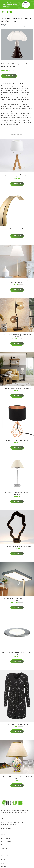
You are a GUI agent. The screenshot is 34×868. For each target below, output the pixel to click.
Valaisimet (13, 64)
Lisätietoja (9, 76)
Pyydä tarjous (26, 4)
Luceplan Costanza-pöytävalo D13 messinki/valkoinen (17, 282)
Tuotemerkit (5, 845)
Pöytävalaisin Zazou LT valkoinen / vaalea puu (17, 176)
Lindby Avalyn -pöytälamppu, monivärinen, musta (17, 336)
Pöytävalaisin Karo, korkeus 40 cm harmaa (17, 389)
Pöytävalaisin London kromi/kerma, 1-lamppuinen (17, 494)
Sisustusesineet (6, 842)
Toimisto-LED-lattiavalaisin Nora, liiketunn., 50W (17, 599)
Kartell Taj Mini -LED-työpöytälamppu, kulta (17, 229)
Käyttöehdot (5, 867)
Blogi (3, 860)
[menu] (31, 12)
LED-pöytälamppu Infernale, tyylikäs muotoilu (17, 547)
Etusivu (4, 24)
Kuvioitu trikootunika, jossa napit (17, 724)
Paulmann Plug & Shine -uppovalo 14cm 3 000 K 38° (17, 653)
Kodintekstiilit (6, 838)
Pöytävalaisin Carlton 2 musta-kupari (17, 441)
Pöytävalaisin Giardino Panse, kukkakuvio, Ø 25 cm (17, 777)
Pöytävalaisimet (22, 64)
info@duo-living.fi (7, 828)
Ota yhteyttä (5, 863)
